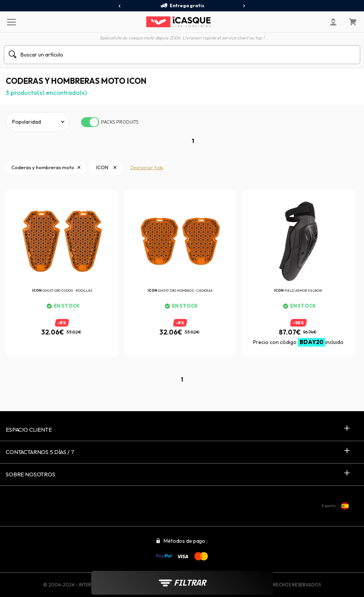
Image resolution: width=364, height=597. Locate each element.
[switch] (90, 122)
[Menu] (11, 22)
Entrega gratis (182, 6)
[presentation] (120, 6)
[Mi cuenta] (333, 22)
